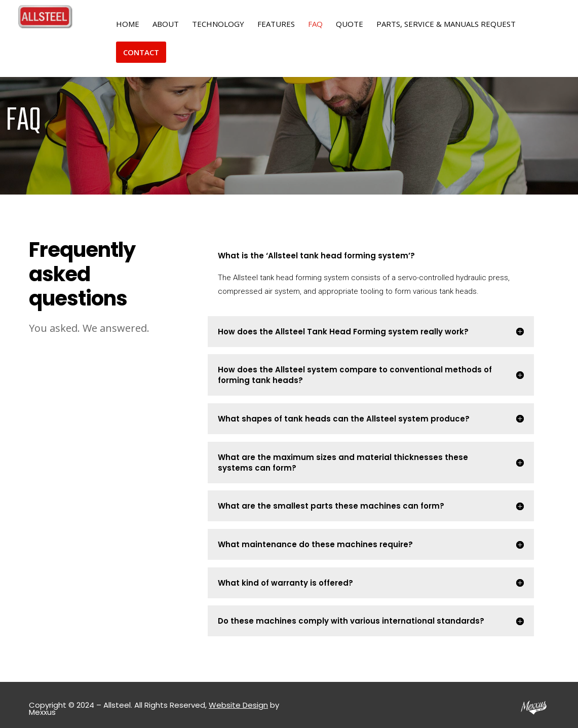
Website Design (238, 705)
